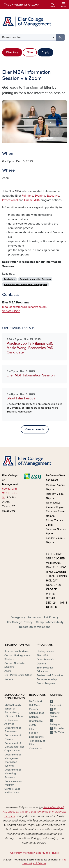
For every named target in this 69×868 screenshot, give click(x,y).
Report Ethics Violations (35, 627)
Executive (53, 196)
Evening (40, 196)
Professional (10, 200)
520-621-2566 (11, 311)
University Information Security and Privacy (35, 853)
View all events (35, 429)
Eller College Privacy (19, 622)
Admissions (9, 279)
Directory (12, 52)
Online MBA (32, 200)
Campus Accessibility (50, 622)
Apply (45, 52)
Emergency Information (26, 617)
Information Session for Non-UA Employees (25, 284)
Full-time (27, 196)
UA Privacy (51, 617)
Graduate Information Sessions (35, 279)
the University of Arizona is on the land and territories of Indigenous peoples (34, 812)
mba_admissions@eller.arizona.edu (25, 307)
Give (30, 52)
